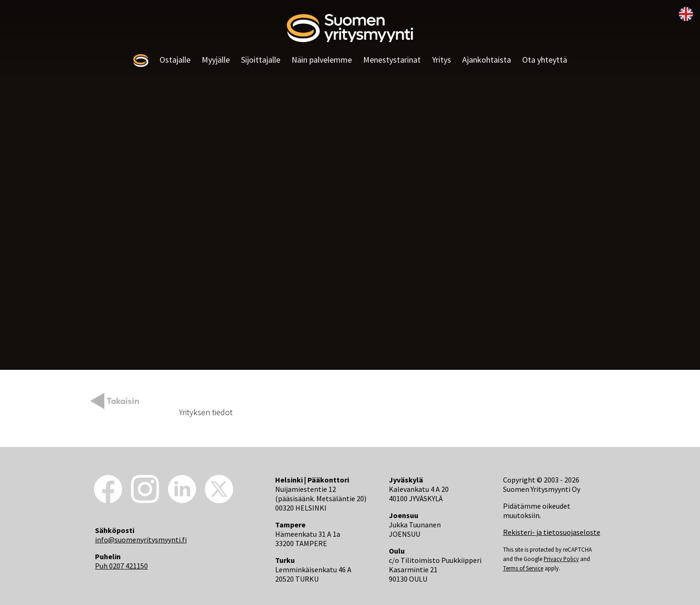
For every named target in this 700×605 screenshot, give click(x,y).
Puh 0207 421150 (121, 566)
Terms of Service (523, 568)
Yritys (441, 60)
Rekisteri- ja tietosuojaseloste (552, 532)
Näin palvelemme (322, 60)
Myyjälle (216, 60)
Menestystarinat (392, 60)
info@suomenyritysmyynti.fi (141, 540)
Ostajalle (175, 60)
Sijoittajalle (261, 60)
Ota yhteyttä (545, 60)
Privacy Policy (561, 559)
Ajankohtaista (487, 60)
